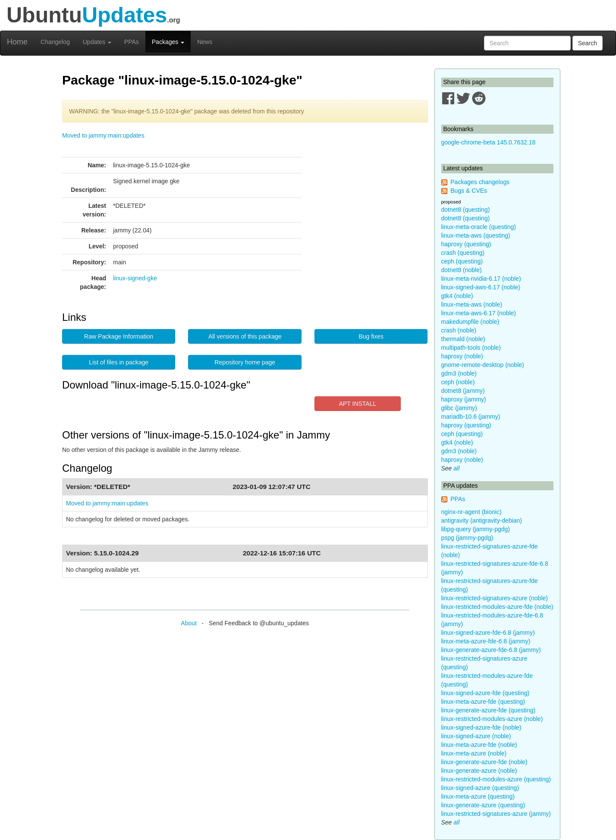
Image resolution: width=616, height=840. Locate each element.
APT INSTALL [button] (358, 404)
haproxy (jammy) (464, 399)
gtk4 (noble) (457, 296)
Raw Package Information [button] (119, 336)
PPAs (132, 42)
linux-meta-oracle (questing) (479, 227)
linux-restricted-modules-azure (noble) (492, 719)
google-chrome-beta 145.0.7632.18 (489, 142)
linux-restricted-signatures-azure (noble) (495, 598)
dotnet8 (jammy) (463, 391)
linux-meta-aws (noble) (472, 304)
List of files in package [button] (119, 362)
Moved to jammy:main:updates (103, 135)
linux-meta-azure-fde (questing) (483, 702)
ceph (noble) (458, 382)
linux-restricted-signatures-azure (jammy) (496, 814)
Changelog (55, 42)
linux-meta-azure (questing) (478, 796)
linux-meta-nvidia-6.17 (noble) (481, 279)
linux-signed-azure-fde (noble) (481, 727)
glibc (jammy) (459, 408)
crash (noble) (459, 330)
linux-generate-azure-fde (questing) (489, 710)
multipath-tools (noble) (471, 348)
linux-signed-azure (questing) (480, 788)
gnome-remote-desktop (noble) (483, 365)
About (189, 623)
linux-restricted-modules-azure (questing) (496, 779)
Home (17, 42)
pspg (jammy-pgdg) (467, 538)
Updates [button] (97, 42)
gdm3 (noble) (459, 373)
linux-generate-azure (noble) (479, 771)
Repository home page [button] (245, 362)
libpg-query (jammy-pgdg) (476, 529)
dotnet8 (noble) (462, 270)
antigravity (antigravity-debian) (482, 520)
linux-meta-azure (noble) (474, 753)
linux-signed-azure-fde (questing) (486, 693)
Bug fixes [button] (371, 336)
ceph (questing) (462, 261)
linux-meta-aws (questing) (476, 235)
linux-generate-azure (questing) (483, 805)
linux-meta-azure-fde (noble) (479, 745)
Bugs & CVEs (469, 191)
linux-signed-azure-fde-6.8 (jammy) (488, 633)
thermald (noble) (463, 339)
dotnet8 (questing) (466, 210)
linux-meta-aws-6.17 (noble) (479, 313)
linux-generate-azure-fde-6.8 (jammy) (491, 650)
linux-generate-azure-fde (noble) (484, 762)
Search (588, 43)
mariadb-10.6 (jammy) (471, 417)
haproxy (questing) (466, 244)
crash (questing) (463, 253)
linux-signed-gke (135, 278)
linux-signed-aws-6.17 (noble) (481, 287)
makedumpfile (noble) (470, 322)
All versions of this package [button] (245, 336)
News (205, 42)
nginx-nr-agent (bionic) (471, 512)
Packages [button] (168, 42)
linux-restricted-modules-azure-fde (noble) (497, 607)
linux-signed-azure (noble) (476, 736)
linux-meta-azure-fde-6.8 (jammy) (486, 641)
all (456, 468)
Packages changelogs (480, 182)
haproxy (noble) (462, 356)
